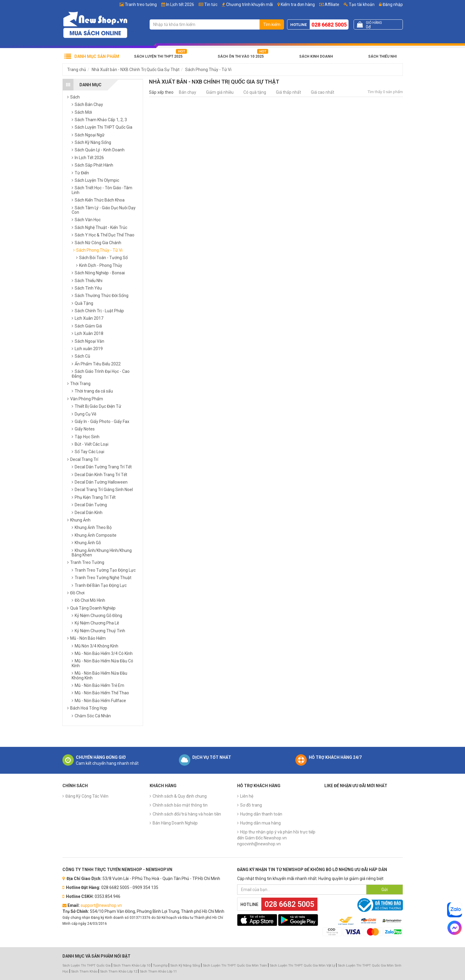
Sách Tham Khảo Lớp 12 (119, 971)
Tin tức (211, 4)
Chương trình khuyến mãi (250, 4)
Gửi (385, 890)
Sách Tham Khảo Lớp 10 (132, 966)
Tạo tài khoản (359, 4)
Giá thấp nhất (288, 92)
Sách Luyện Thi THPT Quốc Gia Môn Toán (235, 966)
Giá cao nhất (323, 92)
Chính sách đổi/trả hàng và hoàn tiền (187, 814)
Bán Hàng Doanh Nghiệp (175, 823)
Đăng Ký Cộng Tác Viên (87, 796)
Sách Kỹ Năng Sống (185, 966)
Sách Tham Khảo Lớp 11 (158, 971)
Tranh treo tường (141, 4)
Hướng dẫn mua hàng (260, 823)
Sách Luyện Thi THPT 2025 (158, 56)
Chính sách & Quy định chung (180, 796)
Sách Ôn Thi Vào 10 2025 (241, 56)
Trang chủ (77, 70)
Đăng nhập (391, 4)
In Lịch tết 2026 (180, 4)
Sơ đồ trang (251, 805)
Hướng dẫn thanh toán (261, 814)
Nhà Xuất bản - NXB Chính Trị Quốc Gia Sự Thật (136, 70)
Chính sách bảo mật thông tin (180, 805)
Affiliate (329, 4)
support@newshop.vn (101, 905)
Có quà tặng (255, 92)
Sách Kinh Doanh (316, 56)
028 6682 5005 (329, 25)
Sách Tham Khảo (84, 971)
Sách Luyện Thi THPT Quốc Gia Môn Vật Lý (302, 966)
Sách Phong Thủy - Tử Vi (208, 70)
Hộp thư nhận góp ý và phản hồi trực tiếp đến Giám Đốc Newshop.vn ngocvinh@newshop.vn (276, 838)
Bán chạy (188, 92)
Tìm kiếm (272, 24)
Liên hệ (247, 796)
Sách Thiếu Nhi (382, 56)
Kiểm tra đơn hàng (298, 4)
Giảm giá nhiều (220, 92)
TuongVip (160, 966)
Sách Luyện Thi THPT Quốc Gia (86, 966)
